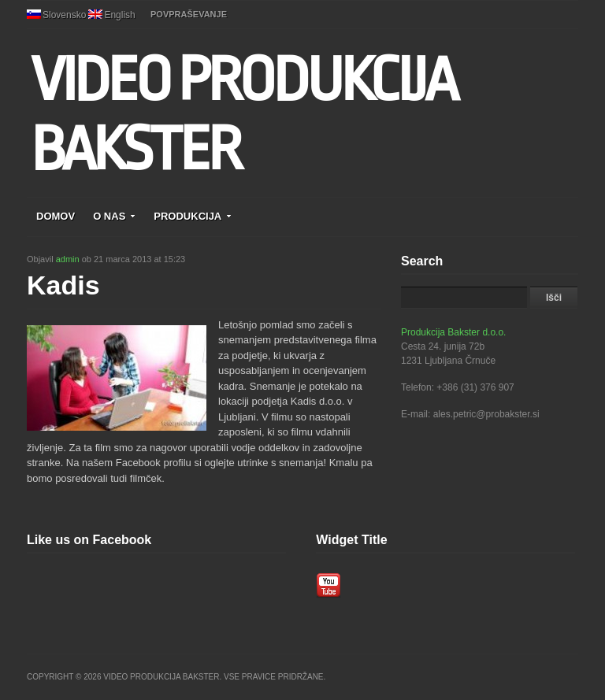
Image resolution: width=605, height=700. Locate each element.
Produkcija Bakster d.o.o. (453, 332)
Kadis (63, 285)
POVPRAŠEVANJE (189, 14)
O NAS (114, 216)
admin (68, 259)
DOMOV (56, 216)
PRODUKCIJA (193, 216)
